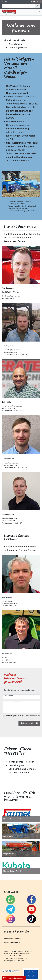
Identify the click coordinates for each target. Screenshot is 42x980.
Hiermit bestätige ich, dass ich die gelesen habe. (22, 717)
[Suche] (37, 6)
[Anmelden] (2, 2)
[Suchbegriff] (18, 6)
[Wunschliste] (29, 2)
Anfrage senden (29, 723)
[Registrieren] (6, 2)
